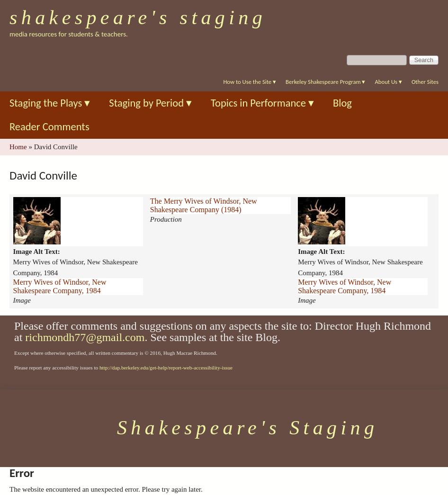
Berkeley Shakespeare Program (325, 82)
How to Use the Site (250, 82)
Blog (342, 103)
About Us (388, 82)
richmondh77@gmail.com (85, 337)
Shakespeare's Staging (138, 18)
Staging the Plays (50, 103)
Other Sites (425, 82)
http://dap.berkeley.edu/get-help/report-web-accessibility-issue (166, 368)
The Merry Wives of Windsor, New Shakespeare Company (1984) (204, 205)
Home (18, 147)
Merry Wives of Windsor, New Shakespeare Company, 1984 (60, 286)
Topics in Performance (262, 103)
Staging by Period (150, 103)
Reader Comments (49, 127)
